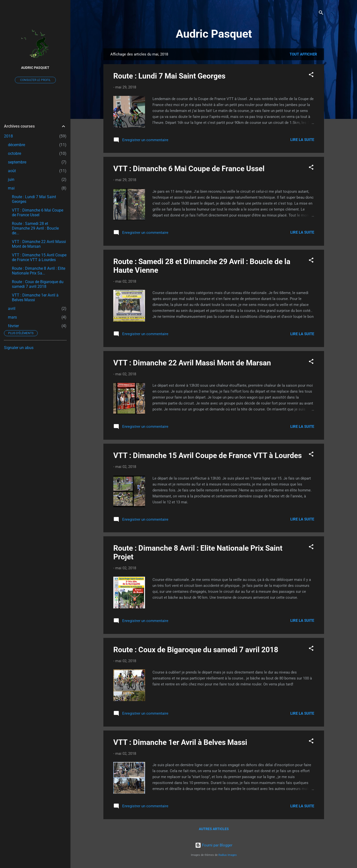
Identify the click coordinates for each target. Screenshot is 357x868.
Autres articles (214, 829)
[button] (311, 75)
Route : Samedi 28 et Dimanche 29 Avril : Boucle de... (35, 228)
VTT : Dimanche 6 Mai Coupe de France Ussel (189, 169)
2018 (8, 136)
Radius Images (228, 855)
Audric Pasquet (214, 34)
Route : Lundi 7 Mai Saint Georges (169, 76)
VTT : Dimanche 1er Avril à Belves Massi (180, 742)
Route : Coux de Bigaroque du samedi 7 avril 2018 (196, 650)
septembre (17, 162)
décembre (16, 145)
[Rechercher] (321, 14)
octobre (15, 153)
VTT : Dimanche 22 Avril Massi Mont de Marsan (192, 363)
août (12, 171)
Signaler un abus (19, 348)
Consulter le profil (35, 80)
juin (11, 179)
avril (12, 309)
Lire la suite (302, 140)
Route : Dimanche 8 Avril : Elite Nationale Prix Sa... (39, 271)
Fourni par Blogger (214, 845)
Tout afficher (303, 54)
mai (11, 188)
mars (12, 317)
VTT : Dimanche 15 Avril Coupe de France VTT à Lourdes (208, 455)
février (13, 326)
